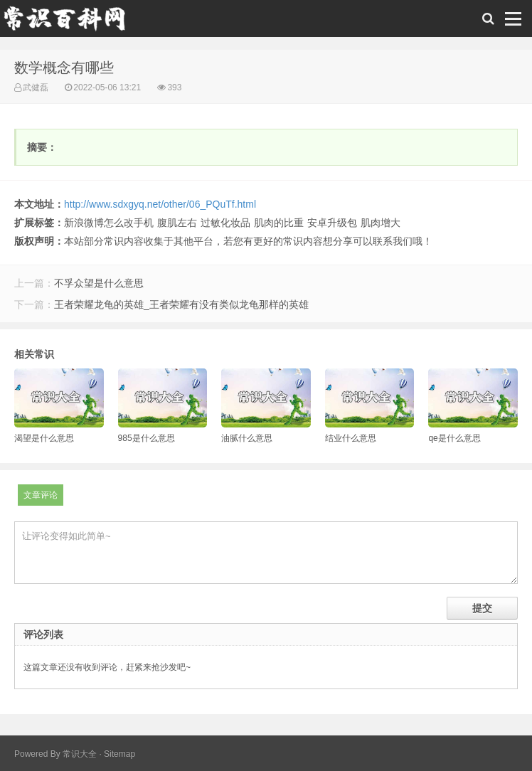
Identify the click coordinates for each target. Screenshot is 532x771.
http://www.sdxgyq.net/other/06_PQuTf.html (160, 204)
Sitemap (119, 754)
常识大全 (80, 754)
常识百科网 (71, 22)
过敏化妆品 (225, 223)
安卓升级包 (332, 223)
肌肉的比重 (279, 223)
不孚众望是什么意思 (99, 283)
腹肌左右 (177, 223)
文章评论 (41, 495)
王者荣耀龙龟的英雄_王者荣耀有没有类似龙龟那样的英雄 (181, 304)
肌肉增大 (381, 223)
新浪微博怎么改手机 (109, 223)
